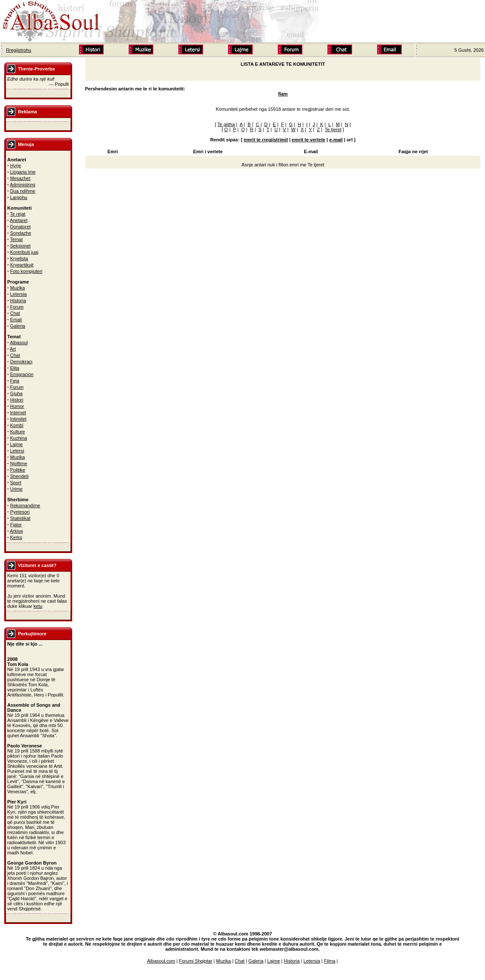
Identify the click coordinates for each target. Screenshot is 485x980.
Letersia (18, 294)
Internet (18, 413)
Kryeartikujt (22, 265)
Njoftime (19, 463)
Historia (18, 300)
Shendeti (19, 476)
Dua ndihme (23, 191)
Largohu (19, 197)
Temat (17, 239)
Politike (18, 470)
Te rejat (18, 214)
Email (16, 320)
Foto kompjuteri (26, 271)
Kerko (16, 537)
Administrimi (23, 185)
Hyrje (16, 166)
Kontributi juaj (24, 252)
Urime (16, 489)
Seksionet (20, 246)
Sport (16, 483)
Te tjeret (333, 129)
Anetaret (19, 220)
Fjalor (16, 525)
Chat (15, 313)
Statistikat (20, 518)
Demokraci (21, 362)
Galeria (18, 326)
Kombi (17, 425)
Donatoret (20, 227)
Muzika (18, 288)
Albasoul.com (161, 961)
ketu (38, 606)
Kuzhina (19, 438)
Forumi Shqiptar (196, 961)
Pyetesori (20, 512)
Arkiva (16, 531)
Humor (17, 406)
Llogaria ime (23, 172)
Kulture (18, 432)
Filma (330, 961)
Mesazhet (20, 178)
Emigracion (22, 374)
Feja (15, 381)
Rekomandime (25, 505)
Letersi (17, 451)
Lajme (17, 444)
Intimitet (18, 419)
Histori (17, 400)
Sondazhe (21, 233)
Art (13, 349)
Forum (17, 307)
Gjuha (16, 393)
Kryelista (19, 258)
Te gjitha (226, 124)
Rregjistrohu (18, 50)
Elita (15, 368)
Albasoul (19, 343)
